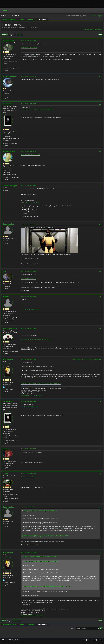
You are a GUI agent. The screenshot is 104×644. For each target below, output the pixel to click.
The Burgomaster (10, 329)
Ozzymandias (8, 224)
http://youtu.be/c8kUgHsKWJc (30, 309)
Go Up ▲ (100, 640)
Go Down (5, 35)
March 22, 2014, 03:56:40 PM (28, 449)
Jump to (73, 628)
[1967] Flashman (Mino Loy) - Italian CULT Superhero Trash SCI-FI (41, 384)
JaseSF (5, 474)
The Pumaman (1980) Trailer (30, 406)
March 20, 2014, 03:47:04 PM (28, 151)
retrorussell (8, 104)
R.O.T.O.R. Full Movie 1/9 (28, 279)
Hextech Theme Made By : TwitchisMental (13, 642)
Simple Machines (16, 640)
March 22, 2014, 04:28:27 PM (28, 474)
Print (100, 35)
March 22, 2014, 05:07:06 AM (28, 401)
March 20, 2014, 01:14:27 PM (28, 41)
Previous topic (88, 29)
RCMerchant (8, 359)
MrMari (6, 297)
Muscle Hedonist (10, 76)
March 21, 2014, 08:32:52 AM (28, 297)
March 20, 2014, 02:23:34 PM (28, 76)
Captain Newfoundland (28, 477)
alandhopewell (9, 41)
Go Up (4, 621)
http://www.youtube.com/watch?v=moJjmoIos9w (36, 339)
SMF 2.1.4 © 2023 (6, 640)
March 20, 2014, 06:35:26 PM (28, 185)
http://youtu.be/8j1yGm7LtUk (30, 202)
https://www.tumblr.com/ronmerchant (32, 395)
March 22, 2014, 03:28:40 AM (28, 359)
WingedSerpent (9, 151)
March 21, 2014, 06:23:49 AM (28, 271)
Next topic (98, 29)
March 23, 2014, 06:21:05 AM (28, 507)
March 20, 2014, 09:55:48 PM (28, 224)
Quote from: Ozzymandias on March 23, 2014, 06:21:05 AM (40, 556)
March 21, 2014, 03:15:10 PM (28, 328)
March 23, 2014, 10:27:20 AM (28, 552)
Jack (5, 271)
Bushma (6, 449)
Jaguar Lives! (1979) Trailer (29, 48)
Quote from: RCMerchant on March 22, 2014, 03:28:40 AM (40, 511)
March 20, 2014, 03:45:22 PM (28, 104)
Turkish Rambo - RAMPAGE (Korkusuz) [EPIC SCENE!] (37, 109)
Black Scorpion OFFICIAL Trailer (30, 155)
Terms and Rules (92, 640)
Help (85, 640)
